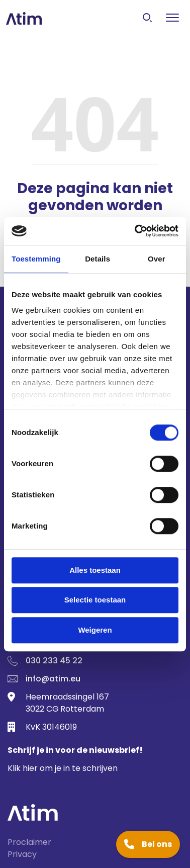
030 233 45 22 (54, 661)
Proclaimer (29, 842)
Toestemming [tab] (36, 259)
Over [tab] (157, 259)
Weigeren (95, 630)
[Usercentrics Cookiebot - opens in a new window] (136, 231)
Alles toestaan (95, 570)
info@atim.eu (53, 679)
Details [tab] (98, 259)
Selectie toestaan (95, 600)
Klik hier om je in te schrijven (63, 768)
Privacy (22, 854)
